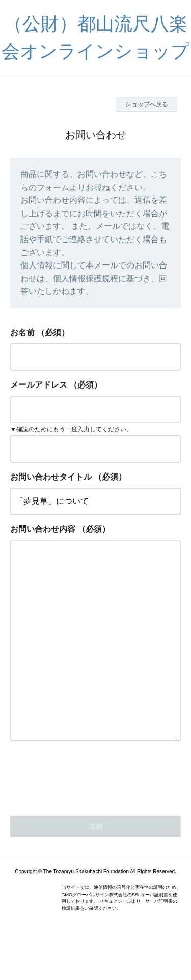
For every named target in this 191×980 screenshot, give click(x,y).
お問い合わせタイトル (51, 477)
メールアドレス (39, 385)
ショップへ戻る (147, 104)
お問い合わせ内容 (43, 529)
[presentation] (88, 816)
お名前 (22, 332)
